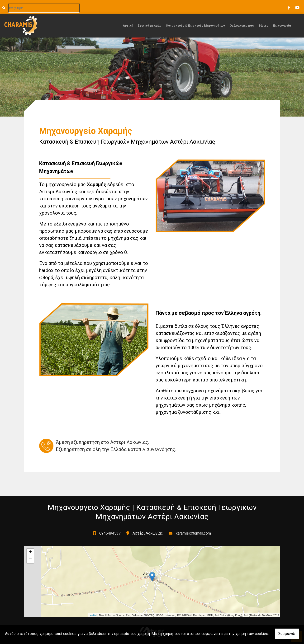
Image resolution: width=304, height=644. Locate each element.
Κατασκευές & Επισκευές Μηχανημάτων (196, 26)
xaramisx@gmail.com (193, 533)
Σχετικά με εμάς (150, 26)
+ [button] (30, 552)
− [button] (30, 559)
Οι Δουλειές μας (242, 26)
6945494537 (110, 533)
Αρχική (128, 26)
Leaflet (93, 615)
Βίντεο (264, 26)
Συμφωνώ (287, 634)
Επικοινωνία (282, 26)
